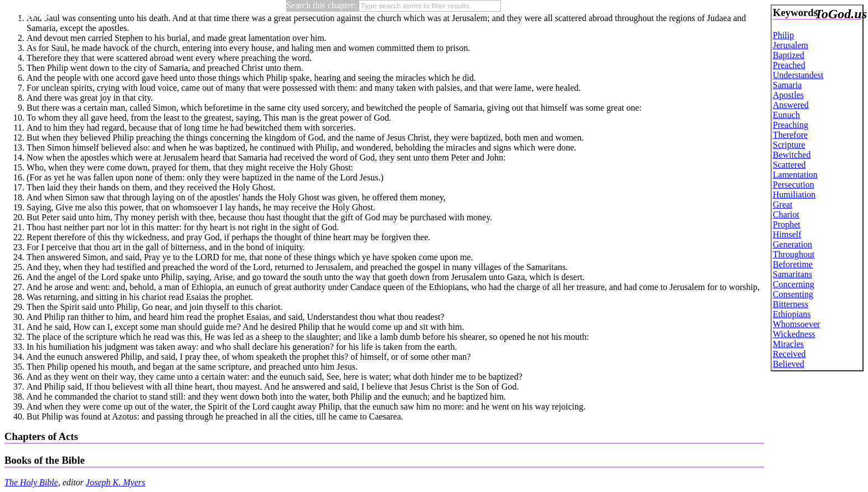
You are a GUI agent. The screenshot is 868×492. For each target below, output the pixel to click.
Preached (789, 65)
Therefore (790, 135)
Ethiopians (792, 314)
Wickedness (794, 334)
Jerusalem (790, 45)
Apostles (788, 95)
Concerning (794, 284)
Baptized (789, 55)
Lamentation (795, 175)
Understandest (798, 75)
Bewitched (792, 155)
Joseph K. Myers (115, 482)
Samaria (787, 85)
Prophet (787, 224)
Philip (783, 35)
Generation (792, 244)
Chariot (786, 214)
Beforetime (793, 264)
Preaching (790, 125)
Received (789, 354)
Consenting (793, 294)
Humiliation (794, 195)
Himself (787, 234)
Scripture (789, 145)
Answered (791, 105)
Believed (789, 364)
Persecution (794, 185)
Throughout (794, 254)
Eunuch (786, 115)
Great (783, 204)
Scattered (789, 165)
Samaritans (792, 274)
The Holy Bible (31, 482)
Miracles (788, 344)
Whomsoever (796, 324)
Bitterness (790, 304)
